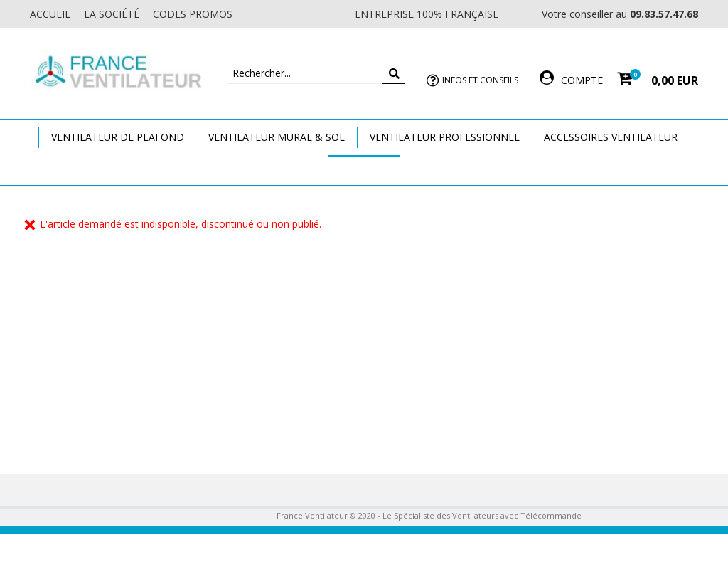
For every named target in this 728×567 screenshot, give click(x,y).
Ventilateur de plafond (118, 137)
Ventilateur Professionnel (445, 137)
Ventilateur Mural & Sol (277, 137)
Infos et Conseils (480, 80)
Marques (364, 170)
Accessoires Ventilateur (611, 137)
